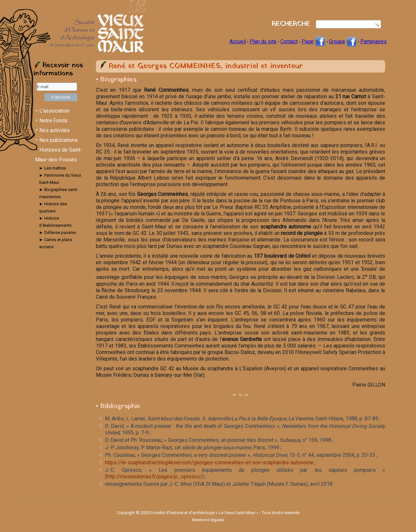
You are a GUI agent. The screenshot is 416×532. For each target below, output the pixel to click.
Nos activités (54, 130)
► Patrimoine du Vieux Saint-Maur (60, 179)
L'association (54, 111)
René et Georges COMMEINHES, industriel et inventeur (206, 66)
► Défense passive (57, 232)
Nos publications (58, 140)
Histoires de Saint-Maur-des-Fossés (59, 155)
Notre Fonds (53, 121)
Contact (289, 41)
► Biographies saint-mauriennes (59, 193)
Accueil (238, 41)
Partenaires (374, 41)
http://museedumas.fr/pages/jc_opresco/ (154, 477)
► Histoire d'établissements (55, 222)
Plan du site (263, 41)
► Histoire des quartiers (53, 207)
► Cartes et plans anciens (56, 243)
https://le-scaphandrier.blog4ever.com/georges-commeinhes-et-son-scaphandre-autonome (209, 463)
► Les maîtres (52, 168)
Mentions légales (208, 520)
